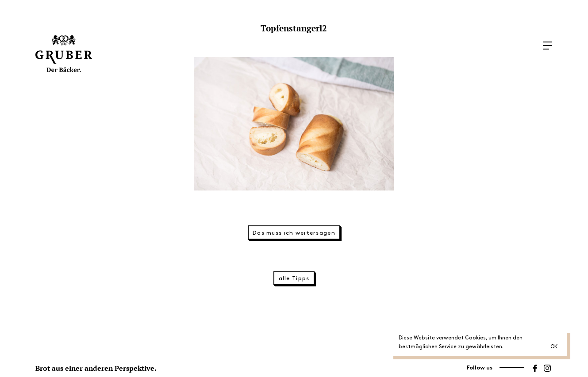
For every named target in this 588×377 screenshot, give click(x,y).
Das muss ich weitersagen (294, 233)
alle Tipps (294, 278)
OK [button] (554, 347)
